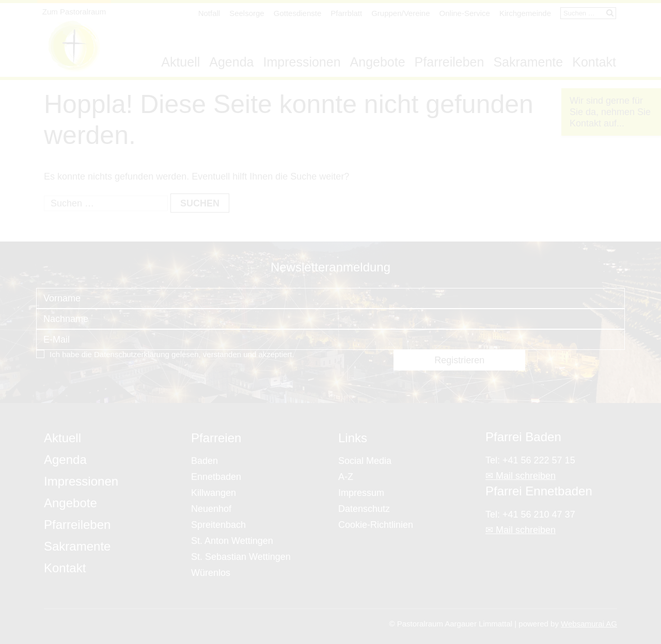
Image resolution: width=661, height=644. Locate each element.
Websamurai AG (589, 624)
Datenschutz (364, 509)
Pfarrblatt (346, 13)
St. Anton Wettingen (232, 541)
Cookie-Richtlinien (376, 525)
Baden (204, 461)
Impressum (361, 493)
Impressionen (302, 62)
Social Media (365, 461)
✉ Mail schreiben (521, 476)
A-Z (346, 477)
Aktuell (180, 62)
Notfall (209, 13)
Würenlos (211, 573)
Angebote (378, 62)
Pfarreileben (450, 62)
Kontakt (594, 62)
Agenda (231, 62)
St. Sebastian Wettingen (241, 557)
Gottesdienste (298, 13)
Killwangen (214, 493)
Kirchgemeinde (525, 13)
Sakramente (528, 62)
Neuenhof (211, 509)
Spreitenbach (218, 525)
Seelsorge (247, 13)
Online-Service (465, 13)
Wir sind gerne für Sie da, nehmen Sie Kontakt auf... (610, 112)
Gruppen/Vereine (400, 13)
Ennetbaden (216, 477)
